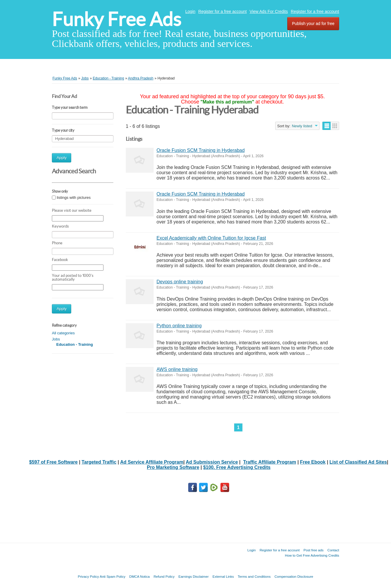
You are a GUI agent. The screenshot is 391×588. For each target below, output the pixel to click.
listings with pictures (74, 198)
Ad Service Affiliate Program (152, 462)
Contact (333, 550)
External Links (223, 576)
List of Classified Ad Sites (358, 462)
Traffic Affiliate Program (270, 462)
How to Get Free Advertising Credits (312, 555)
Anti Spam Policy (113, 576)
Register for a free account (223, 11)
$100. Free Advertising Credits (237, 467)
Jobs (56, 339)
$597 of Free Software (53, 462)
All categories (63, 333)
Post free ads (313, 550)
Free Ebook (313, 462)
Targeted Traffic (99, 462)
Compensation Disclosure (294, 576)
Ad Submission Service (212, 462)
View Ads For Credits (269, 11)
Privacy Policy (88, 576)
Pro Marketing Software (173, 467)
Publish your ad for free (313, 23)
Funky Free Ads (117, 19)
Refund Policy (164, 576)
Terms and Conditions (254, 576)
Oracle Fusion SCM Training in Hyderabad (201, 150)
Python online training (179, 326)
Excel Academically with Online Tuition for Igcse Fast (211, 238)
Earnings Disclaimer (194, 576)
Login (190, 11)
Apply (62, 158)
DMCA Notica (140, 576)
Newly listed (302, 126)
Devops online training (180, 282)
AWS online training (177, 369)
